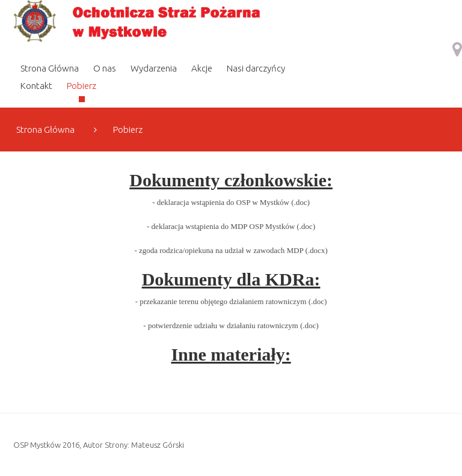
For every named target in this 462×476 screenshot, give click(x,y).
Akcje (202, 68)
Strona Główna (50, 68)
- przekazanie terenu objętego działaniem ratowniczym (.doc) (231, 301)
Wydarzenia (154, 68)
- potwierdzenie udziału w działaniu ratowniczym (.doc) (231, 325)
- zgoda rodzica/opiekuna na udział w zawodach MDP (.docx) (231, 250)
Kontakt (36, 86)
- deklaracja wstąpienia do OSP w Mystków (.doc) (231, 202)
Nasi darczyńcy (256, 68)
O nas (105, 68)
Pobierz (82, 86)
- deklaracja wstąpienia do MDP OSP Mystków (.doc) (231, 226)
